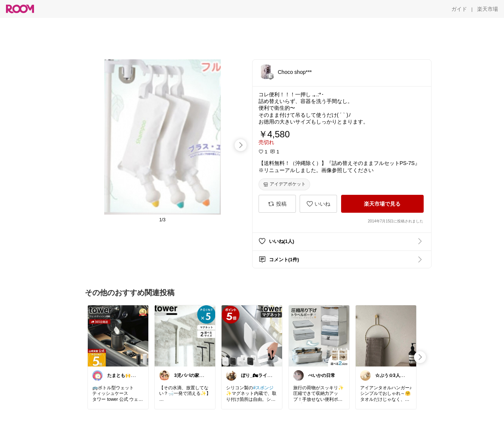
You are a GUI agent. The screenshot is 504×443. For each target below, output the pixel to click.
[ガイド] (459, 9)
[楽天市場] (488, 9)
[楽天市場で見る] (382, 204)
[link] (118, 336)
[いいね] (318, 204)
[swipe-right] (241, 145)
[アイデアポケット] (284, 184)
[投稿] (277, 204)
